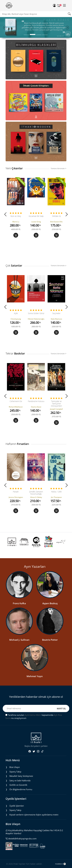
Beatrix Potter (50, 640)
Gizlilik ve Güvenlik (18, 785)
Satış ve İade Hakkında (20, 780)
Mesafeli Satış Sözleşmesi (21, 776)
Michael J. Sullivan (19, 640)
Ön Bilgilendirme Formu (21, 789)
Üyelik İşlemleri (17, 806)
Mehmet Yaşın (35, 676)
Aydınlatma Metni (33, 715)
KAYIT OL (61, 709)
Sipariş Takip (15, 772)
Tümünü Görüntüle (59, 168)
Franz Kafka (19, 603)
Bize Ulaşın (15, 767)
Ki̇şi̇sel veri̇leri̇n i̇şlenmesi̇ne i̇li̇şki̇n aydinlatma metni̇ (34, 815)
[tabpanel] (36, 27)
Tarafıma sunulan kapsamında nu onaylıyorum (34, 717)
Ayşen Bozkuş (50, 603)
